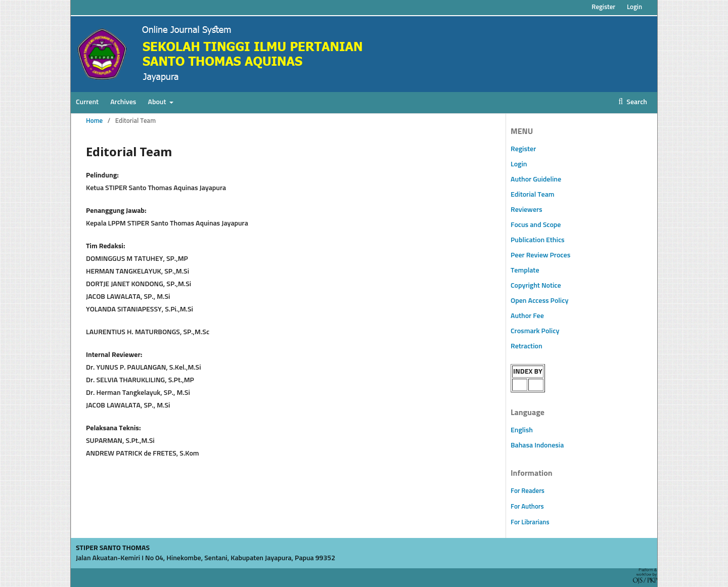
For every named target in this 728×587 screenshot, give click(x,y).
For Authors (527, 507)
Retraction (527, 346)
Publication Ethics (538, 240)
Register (603, 7)
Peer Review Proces (540, 255)
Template (525, 270)
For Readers (528, 491)
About (158, 102)
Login (634, 7)
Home (94, 121)
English (522, 430)
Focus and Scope (536, 225)
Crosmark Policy (535, 331)
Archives (123, 102)
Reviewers (527, 210)
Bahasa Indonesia (537, 445)
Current (87, 102)
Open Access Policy (539, 301)
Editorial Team (533, 195)
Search (636, 102)
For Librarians (530, 523)
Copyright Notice (536, 286)
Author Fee (527, 316)
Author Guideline (536, 179)
